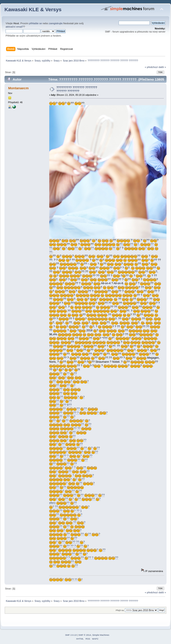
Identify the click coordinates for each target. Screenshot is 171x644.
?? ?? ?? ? (75, 534)
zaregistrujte (56, 23)
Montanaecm (18, 88)
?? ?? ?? (63, 374)
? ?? (68, 432)
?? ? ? (69, 381)
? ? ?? (74, 452)
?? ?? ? (62, 385)
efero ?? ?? (63, 503)
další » (162, 67)
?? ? (131, 244)
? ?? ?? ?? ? (67, 542)
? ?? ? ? (69, 507)
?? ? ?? (81, 248)
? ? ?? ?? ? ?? (84, 558)
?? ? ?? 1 (65, 511)
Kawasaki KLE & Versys (33, 10)
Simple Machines (101, 635)
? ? (60, 248)
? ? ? (72, 475)
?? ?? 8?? (60, 405)
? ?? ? (72, 483)
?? (112, 244)
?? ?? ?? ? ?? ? (69, 546)
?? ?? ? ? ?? (71, 456)
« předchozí (151, 67)
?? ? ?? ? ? (70, 421)
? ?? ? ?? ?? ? (75, 499)
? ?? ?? (66, 444)
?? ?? (70, 425)
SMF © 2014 (85, 635)
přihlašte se (35, 23)
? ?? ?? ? (68, 554)
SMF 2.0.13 (71, 635)
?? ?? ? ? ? (78, 413)
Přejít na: (120, 610)
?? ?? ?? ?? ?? (77, 495)
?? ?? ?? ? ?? (75, 448)
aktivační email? (15, 27)
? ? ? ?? (73, 468)
